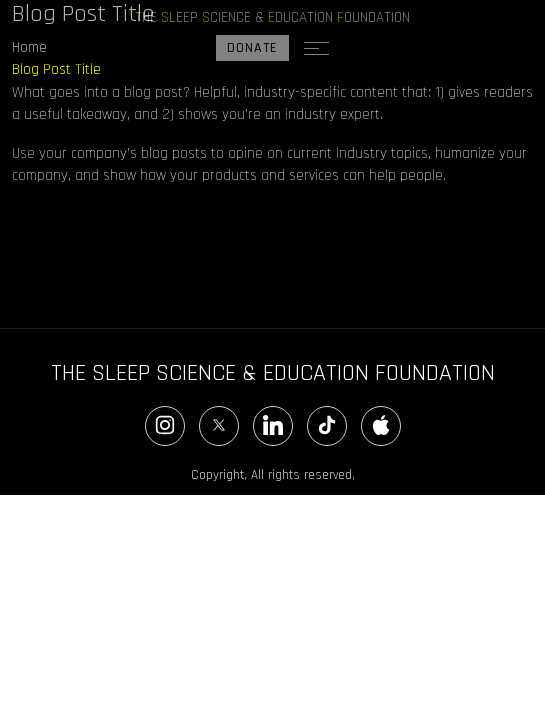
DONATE (252, 48)
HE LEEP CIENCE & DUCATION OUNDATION (272, 17)
